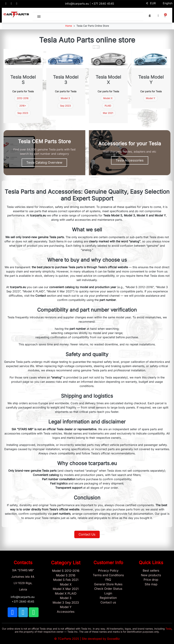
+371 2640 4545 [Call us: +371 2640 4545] (103, 4)
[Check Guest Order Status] (108, 589)
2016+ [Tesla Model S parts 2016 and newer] (23, 106)
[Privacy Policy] (108, 571)
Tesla (168, 629)
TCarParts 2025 (68, 639)
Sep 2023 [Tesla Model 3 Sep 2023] (65, 106)
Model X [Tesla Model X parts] (108, 98)
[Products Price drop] (151, 580)
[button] (150, 16)
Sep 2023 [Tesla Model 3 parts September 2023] (23, 113)
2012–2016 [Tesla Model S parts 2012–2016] (23, 98)
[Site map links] (151, 584)
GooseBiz (113, 639)
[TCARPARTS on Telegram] (11, 4)
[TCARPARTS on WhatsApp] (17, 4)
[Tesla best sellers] (151, 571)
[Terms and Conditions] (108, 575)
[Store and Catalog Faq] (108, 580)
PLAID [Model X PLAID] (108, 106)
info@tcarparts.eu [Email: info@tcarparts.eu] (77, 4)
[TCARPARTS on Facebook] (6, 4)
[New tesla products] (151, 575)
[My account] (158, 16)
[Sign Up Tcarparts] (108, 598)
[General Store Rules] (108, 584)
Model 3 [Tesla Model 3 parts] (65, 98)
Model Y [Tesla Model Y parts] (151, 98)
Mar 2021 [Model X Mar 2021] (108, 113)
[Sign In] (108, 593)
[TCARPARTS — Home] (16, 15)
